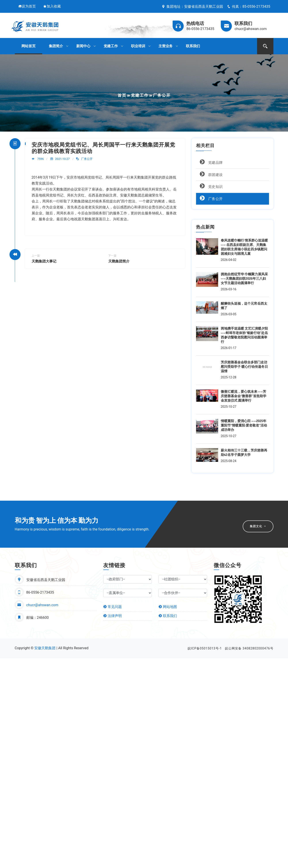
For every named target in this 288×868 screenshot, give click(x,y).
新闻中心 (83, 46)
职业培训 (138, 46)
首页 (122, 95)
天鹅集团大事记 (44, 261)
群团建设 (211, 174)
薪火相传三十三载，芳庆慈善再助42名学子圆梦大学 (244, 452)
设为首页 (27, 6)
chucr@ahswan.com (42, 605)
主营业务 (166, 46)
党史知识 (211, 186)
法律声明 (113, 616)
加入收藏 (52, 6)
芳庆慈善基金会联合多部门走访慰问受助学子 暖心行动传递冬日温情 (244, 367)
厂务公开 (87, 159)
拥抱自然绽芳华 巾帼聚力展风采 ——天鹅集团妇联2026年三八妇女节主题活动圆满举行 (244, 278)
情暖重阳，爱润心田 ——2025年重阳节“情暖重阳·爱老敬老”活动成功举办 (244, 425)
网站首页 (29, 46)
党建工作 (111, 46)
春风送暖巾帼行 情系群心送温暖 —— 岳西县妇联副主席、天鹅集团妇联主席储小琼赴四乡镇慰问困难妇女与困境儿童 (244, 247)
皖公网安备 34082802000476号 (249, 648)
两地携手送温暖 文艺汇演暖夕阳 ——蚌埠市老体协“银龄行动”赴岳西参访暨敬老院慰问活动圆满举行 (244, 335)
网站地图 (168, 607)
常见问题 (113, 607)
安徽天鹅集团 (45, 648)
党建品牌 (211, 162)
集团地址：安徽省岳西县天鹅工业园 (192, 7)
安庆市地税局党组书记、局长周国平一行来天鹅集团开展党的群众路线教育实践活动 (103, 148)
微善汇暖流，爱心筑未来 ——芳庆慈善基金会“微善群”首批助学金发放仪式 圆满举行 (244, 396)
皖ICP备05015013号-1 (205, 648)
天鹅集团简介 (119, 261)
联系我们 (193, 46)
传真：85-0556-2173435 (249, 7)
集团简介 (56, 46)
